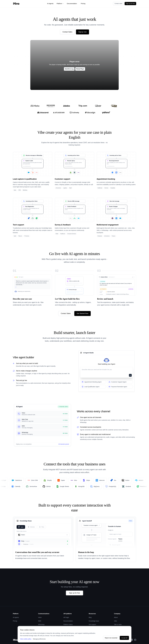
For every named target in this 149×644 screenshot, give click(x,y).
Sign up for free (130, 4)
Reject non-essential (111, 638)
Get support (92, 625)
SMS (40, 621)
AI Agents (50, 4)
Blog (90, 617)
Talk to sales (118, 625)
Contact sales (118, 4)
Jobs (116, 621)
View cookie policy (26, 639)
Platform (60, 4)
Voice (40, 617)
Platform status (68, 625)
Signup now (83, 32)
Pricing (83, 4)
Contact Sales (67, 32)
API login (66, 617)
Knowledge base (94, 621)
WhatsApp (41, 625)
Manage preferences (39, 639)
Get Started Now (83, 313)
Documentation (72, 4)
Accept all (124, 638)
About (116, 617)
